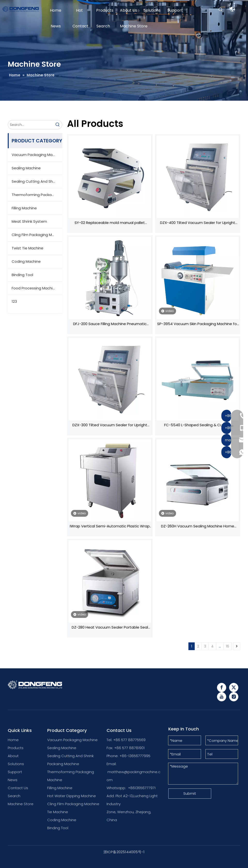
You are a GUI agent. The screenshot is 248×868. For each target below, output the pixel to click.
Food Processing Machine (34, 288)
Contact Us (18, 788)
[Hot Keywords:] (221, 10)
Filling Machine (24, 208)
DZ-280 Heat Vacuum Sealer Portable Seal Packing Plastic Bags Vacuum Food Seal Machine (110, 628)
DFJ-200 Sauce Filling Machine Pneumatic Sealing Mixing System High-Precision (110, 324)
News (13, 780)
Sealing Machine (26, 168)
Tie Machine (58, 812)
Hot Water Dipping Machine (72, 796)
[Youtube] (222, 697)
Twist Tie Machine (27, 248)
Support (15, 772)
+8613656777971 (142, 788)
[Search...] (31, 125)
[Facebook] (222, 688)
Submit (190, 793)
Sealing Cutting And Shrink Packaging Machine (37, 181)
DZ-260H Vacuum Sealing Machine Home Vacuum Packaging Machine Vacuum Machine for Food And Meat (198, 527)
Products (16, 748)
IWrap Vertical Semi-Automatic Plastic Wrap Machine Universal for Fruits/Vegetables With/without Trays (110, 527)
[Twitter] (234, 688)
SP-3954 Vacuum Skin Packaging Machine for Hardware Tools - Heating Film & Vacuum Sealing (198, 324)
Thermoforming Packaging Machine (37, 195)
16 (228, 646)
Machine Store (21, 804)
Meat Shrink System (29, 221)
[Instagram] (234, 697)
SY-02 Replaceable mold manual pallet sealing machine (110, 223)
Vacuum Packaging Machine (37, 155)
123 (14, 301)
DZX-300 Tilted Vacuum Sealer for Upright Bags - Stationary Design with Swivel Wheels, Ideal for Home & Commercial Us (110, 426)
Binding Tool (22, 275)
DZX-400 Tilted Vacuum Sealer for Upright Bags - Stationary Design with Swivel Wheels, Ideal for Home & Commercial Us (198, 223)
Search (14, 796)
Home (13, 740)
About (13, 756)
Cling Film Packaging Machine (37, 235)
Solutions (16, 764)
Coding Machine (26, 261)
